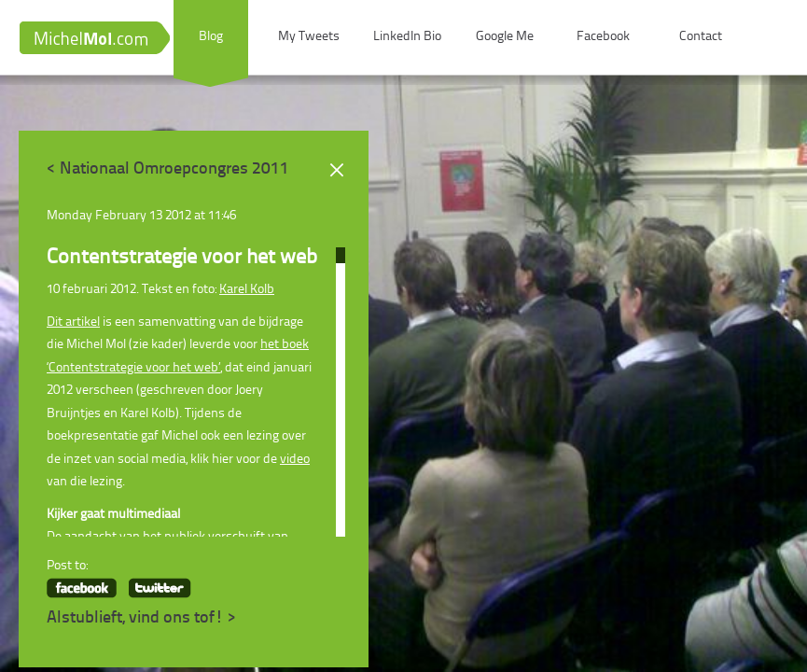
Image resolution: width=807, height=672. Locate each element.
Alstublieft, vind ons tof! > (142, 618)
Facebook (603, 37)
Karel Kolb (247, 290)
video (295, 460)
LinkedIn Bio (407, 37)
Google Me (505, 37)
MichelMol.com (94, 38)
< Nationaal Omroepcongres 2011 (168, 169)
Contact (701, 37)
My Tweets (309, 37)
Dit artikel (73, 322)
